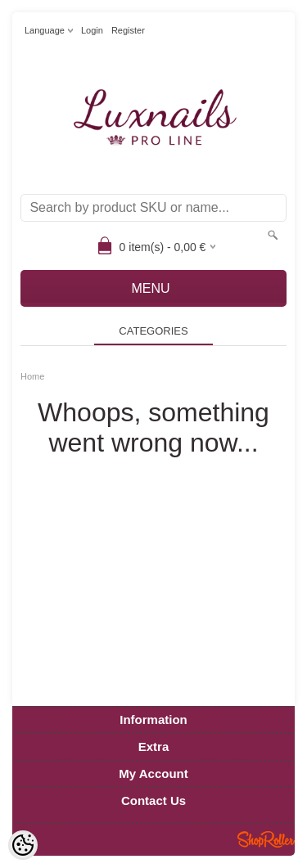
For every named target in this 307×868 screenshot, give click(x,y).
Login (92, 30)
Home (32, 376)
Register (128, 30)
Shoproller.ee (266, 839)
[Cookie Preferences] (23, 845)
